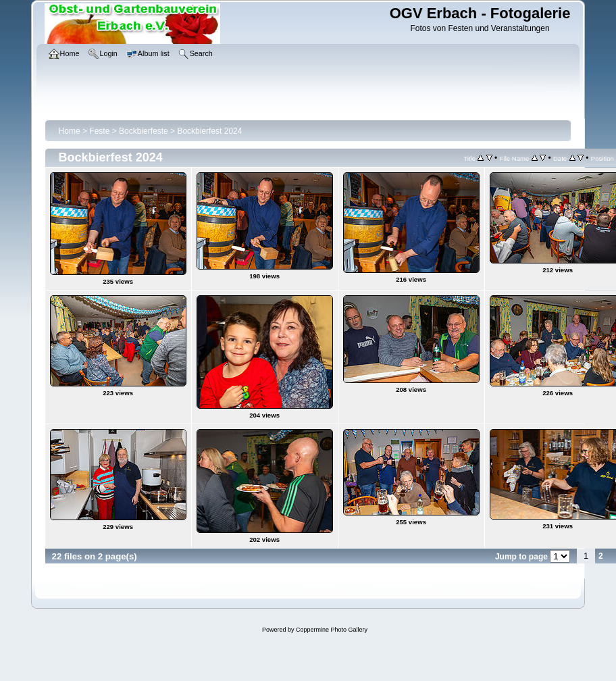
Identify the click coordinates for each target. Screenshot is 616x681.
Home (70, 131)
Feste (99, 131)
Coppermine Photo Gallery (332, 630)
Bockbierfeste (144, 131)
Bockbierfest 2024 (209, 131)
